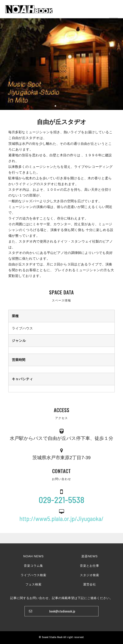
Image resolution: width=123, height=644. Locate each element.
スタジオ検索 (90, 575)
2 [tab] (61, 106)
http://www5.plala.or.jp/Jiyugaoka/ (62, 519)
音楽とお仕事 (90, 566)
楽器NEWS (90, 556)
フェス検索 (33, 584)
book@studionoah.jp (62, 611)
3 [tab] (66, 106)
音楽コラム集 (33, 566)
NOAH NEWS (33, 556)
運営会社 (90, 584)
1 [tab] (55, 106)
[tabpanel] (61, 64)
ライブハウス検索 (33, 575)
